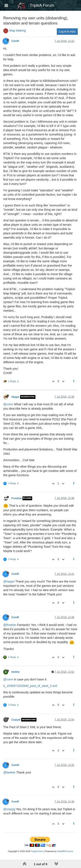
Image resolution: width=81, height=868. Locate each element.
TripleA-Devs (37, 851)
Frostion (17, 498)
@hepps (9, 581)
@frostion (10, 625)
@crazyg (9, 809)
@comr (8, 404)
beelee (15, 672)
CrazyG (16, 720)
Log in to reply (67, 32)
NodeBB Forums (65, 851)
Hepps (15, 397)
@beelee (9, 772)
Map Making (17, 31)
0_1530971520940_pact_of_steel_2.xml (30, 686)
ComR (15, 41)
